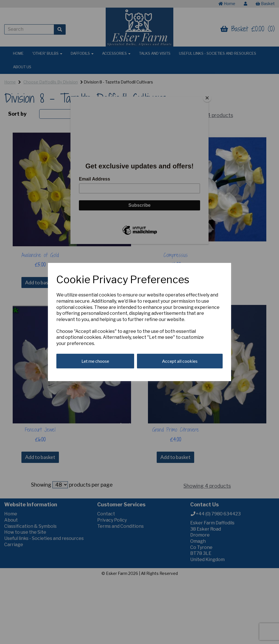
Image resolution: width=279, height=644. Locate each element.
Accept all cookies (180, 361)
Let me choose (95, 361)
